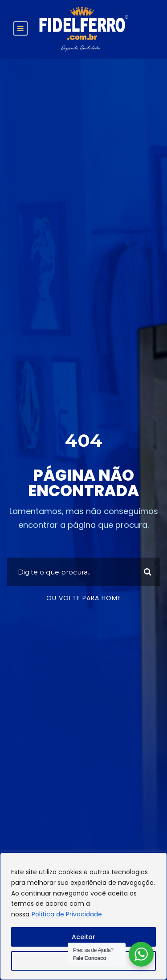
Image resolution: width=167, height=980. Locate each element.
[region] (83, 916)
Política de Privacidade (67, 914)
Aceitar (83, 937)
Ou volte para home (84, 598)
